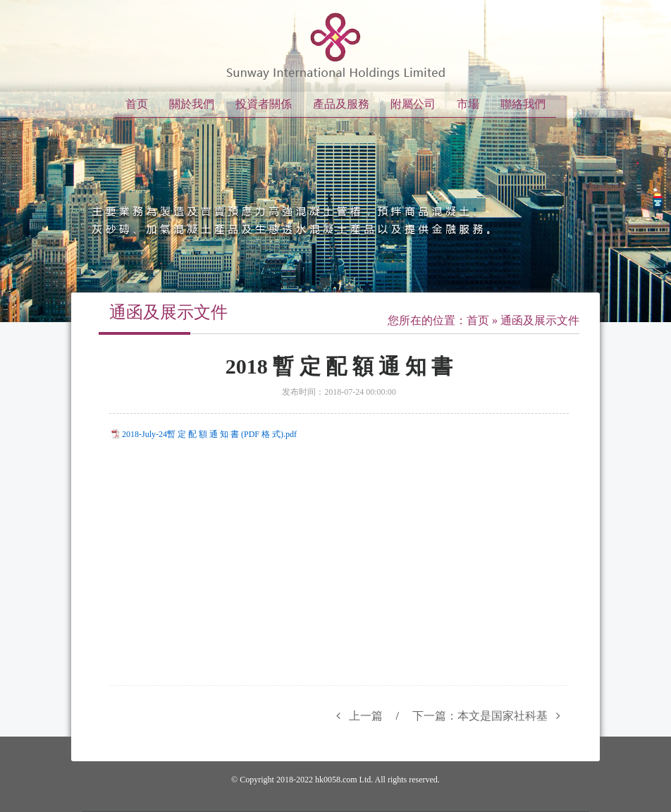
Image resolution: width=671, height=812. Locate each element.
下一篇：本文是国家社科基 (491, 716)
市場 (468, 104)
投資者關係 (264, 104)
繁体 (579, 14)
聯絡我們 (523, 104)
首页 (137, 104)
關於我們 (192, 104)
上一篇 (355, 716)
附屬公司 (413, 104)
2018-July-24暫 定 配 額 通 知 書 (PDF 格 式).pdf (209, 434)
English (629, 14)
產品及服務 (341, 104)
